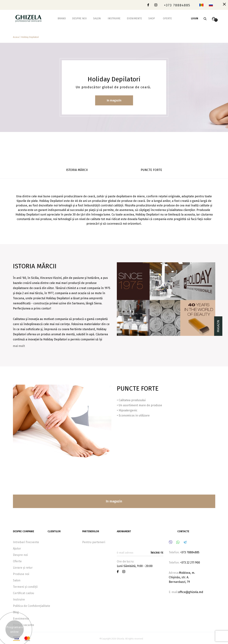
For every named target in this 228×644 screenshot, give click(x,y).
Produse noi (21, 574)
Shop (152, 19)
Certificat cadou (24, 593)
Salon (97, 19)
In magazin (114, 100)
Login (195, 18)
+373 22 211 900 (190, 563)
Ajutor (17, 549)
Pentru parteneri (94, 542)
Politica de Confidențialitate (32, 606)
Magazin (218, 326)
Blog (16, 612)
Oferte (167, 19)
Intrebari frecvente (26, 542)
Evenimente (134, 19)
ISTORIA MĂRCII (77, 170)
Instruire (114, 19)
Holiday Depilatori (30, 37)
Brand (62, 19)
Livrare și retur (23, 568)
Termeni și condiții (25, 587)
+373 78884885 (177, 5)
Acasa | (17, 37)
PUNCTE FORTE (151, 170)
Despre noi (79, 19)
